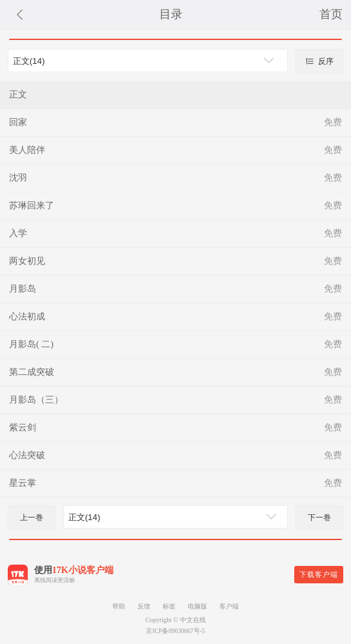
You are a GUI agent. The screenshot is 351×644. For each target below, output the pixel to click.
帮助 (119, 606)
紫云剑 (23, 428)
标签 (169, 606)
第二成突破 (32, 372)
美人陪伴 (27, 150)
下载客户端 (319, 574)
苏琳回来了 (32, 206)
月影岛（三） (36, 400)
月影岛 (23, 289)
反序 (319, 61)
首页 (331, 14)
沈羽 (18, 178)
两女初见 (27, 261)
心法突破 (27, 455)
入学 (18, 233)
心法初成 (27, 317)
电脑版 (197, 606)
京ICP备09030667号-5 (175, 631)
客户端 (229, 606)
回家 (18, 122)
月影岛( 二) (31, 344)
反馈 (144, 606)
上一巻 (32, 518)
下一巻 (319, 518)
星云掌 (23, 483)
